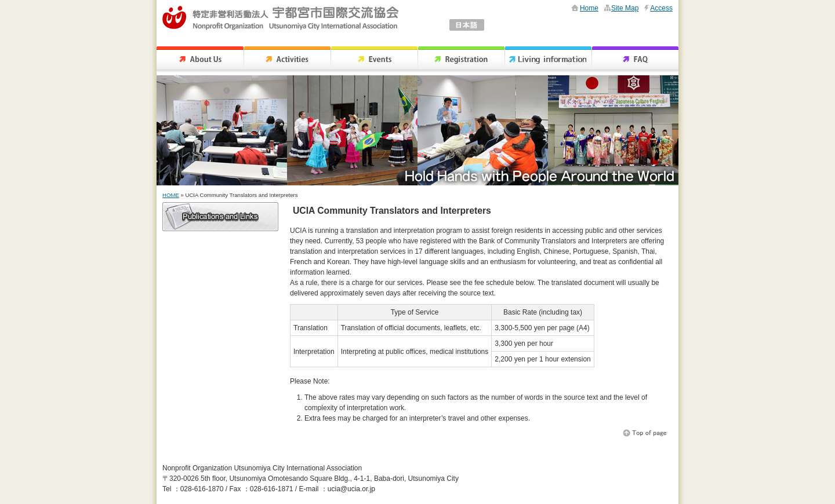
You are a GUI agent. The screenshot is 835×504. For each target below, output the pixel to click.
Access (661, 8)
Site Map (625, 8)
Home (589, 8)
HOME (171, 195)
